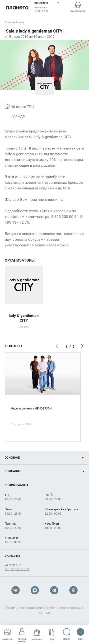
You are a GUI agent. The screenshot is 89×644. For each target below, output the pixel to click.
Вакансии (7, 634)
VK (16, 590)
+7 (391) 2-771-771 (17, 569)
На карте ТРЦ (20, 106)
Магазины (37, 634)
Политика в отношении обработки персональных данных (44, 610)
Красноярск (41, 3)
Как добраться (78, 7)
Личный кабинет (22, 634)
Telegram (54, 590)
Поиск (67, 634)
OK (73, 590)
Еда (52, 634)
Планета (17, 8)
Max (35, 590)
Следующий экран (82, 347)
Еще (80, 633)
